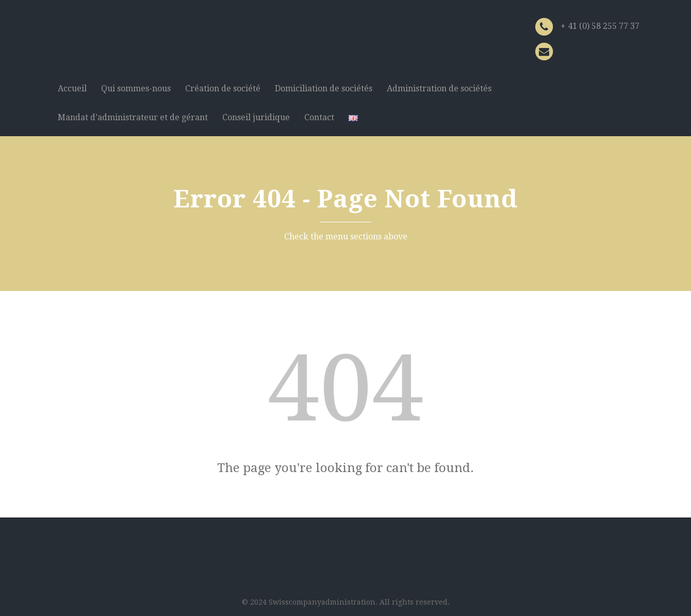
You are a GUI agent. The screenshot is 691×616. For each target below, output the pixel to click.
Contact (319, 117)
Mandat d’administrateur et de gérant (133, 117)
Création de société (223, 88)
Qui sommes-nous (136, 88)
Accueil (72, 88)
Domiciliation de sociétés (324, 88)
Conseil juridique (256, 117)
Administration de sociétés (439, 88)
